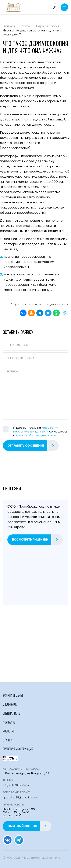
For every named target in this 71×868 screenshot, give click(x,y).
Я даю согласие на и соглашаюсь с (40, 432)
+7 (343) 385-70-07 (16, 785)
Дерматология (47, 26)
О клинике (10, 704)
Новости (8, 731)
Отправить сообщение (33, 446)
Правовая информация (18, 749)
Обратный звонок (29, 826)
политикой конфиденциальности (40, 436)
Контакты (10, 722)
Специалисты (12, 713)
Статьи (25, 26)
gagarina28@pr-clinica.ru (20, 798)
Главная (9, 26)
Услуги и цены (13, 695)
